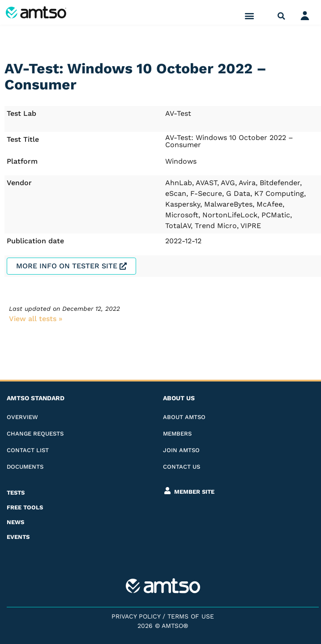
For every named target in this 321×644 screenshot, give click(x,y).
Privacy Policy (136, 616)
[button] (250, 16)
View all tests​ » (36, 319)
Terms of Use (191, 616)
